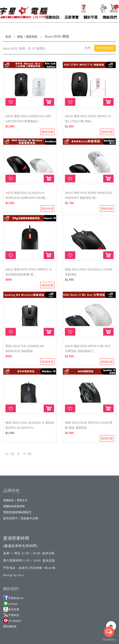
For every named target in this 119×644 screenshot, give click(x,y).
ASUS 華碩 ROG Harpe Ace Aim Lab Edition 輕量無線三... (28, 119)
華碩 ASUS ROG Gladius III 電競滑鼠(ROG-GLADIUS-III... (30, 425)
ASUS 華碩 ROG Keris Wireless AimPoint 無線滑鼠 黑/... (89, 195)
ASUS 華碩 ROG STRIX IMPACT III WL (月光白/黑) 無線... (88, 119)
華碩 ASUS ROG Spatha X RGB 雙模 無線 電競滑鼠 (89, 425)
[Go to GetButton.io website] (109, 640)
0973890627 (15, 621)
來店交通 (14, 609)
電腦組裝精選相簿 (14, 506)
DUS (21, 575)
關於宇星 (91, 17)
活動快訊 (52, 17)
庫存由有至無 (105, 48)
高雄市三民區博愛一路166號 (37, 568)
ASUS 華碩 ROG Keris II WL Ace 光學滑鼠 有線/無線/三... (88, 349)
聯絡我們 (110, 17)
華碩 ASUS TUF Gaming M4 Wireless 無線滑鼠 (25, 349)
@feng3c (13, 604)
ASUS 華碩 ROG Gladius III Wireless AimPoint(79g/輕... (27, 195)
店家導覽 (72, 17)
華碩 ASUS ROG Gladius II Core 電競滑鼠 (89, 272)
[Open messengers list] (109, 632)
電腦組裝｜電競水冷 (15, 500)
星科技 (15, 615)
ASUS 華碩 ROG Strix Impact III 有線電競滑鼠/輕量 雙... (29, 272)
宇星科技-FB (16, 598)
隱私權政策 (10, 626)
